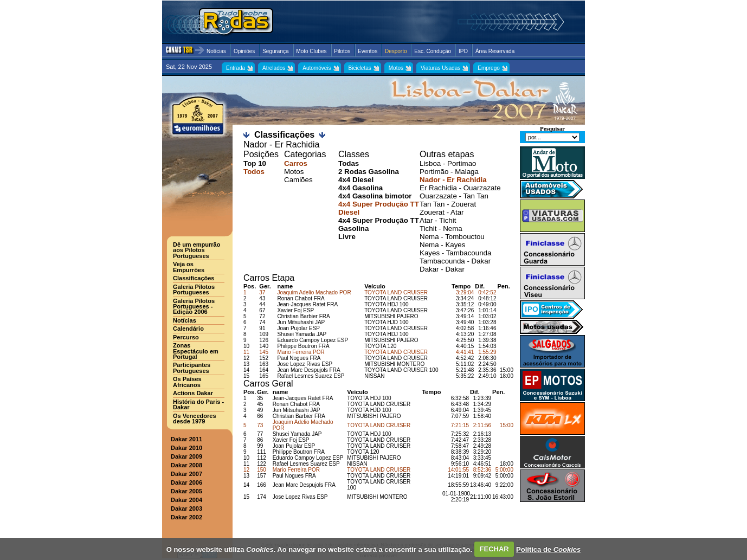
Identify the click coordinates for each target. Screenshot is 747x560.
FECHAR (494, 549)
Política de (548, 549)
